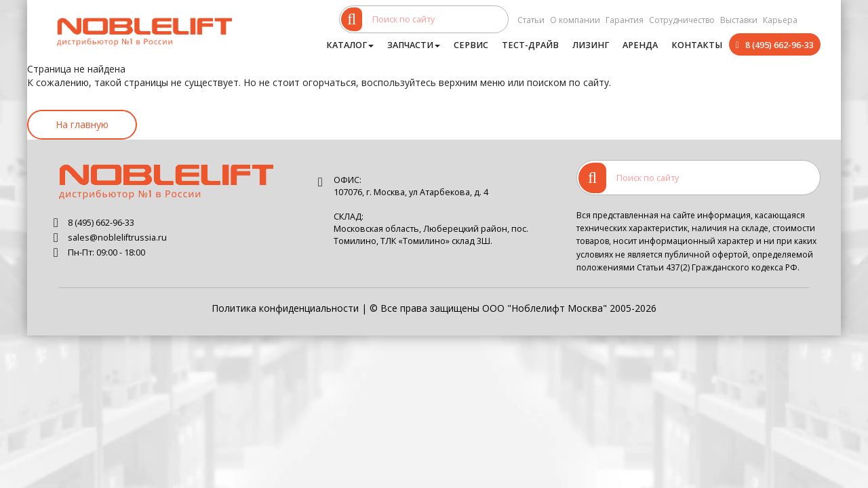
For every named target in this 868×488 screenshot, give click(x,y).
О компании (575, 20)
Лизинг (591, 45)
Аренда (640, 45)
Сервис (471, 45)
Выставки (739, 20)
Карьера (780, 20)
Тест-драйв (530, 45)
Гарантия (625, 20)
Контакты (697, 45)
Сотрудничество (682, 20)
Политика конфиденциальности (285, 308)
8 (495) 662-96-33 (780, 45)
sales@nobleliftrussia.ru (117, 238)
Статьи (531, 20)
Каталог (350, 45)
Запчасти (414, 45)
